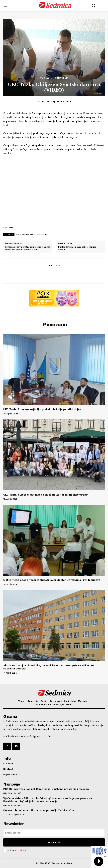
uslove (22, 850)
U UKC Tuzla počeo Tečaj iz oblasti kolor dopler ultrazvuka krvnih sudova (52, 580)
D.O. (11, 227)
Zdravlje (61, 78)
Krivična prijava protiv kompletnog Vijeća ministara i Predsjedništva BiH (28, 248)
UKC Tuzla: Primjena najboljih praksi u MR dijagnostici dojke (42, 409)
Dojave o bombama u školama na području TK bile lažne (39, 810)
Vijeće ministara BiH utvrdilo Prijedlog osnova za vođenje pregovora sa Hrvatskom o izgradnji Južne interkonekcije (48, 800)
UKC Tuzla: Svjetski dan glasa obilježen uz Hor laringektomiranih (46, 495)
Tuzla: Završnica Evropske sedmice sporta (77, 248)
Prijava (54, 842)
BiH (5, 793)
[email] (54, 833)
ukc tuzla (42, 235)
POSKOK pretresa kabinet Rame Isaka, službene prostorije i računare (46, 789)
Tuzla (45, 78)
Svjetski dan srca (26, 235)
